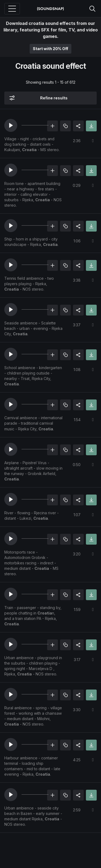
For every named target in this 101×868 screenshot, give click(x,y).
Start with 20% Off (50, 49)
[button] (11, 125)
